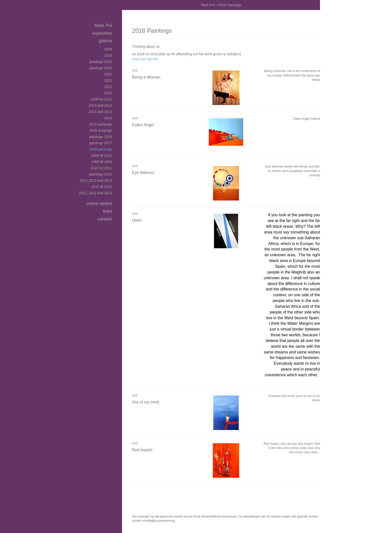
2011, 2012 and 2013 (95, 193)
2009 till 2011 (102, 155)
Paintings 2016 (101, 137)
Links (107, 211)
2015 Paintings (101, 124)
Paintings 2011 (101, 174)
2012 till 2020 (102, 187)
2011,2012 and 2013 (96, 180)
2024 (108, 93)
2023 (108, 87)
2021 (108, 74)
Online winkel (99, 203)
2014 (108, 118)
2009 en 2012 (101, 99)
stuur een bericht (145, 59)
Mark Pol (208, 5)
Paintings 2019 (101, 62)
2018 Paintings (101, 149)
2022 (108, 80)
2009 (108, 49)
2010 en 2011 (101, 168)
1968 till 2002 (102, 162)
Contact (105, 219)
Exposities (102, 33)
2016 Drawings (101, 130)
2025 (108, 55)
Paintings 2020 (101, 68)
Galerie (105, 41)
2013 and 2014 (100, 105)
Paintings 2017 (101, 143)
